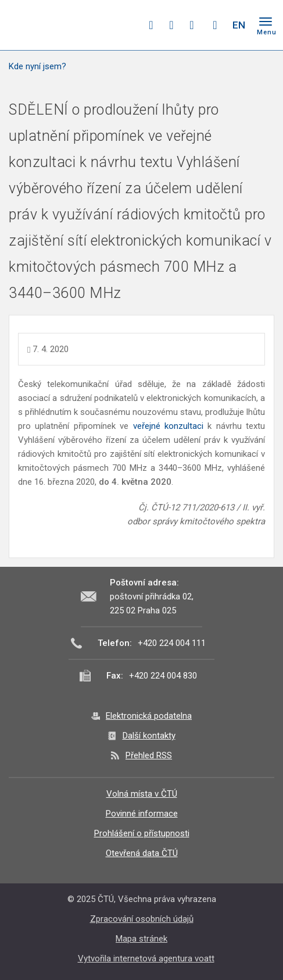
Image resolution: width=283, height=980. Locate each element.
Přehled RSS (149, 755)
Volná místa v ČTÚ (142, 794)
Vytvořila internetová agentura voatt (146, 958)
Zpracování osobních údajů (142, 919)
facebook (151, 25)
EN (239, 25)
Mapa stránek (141, 939)
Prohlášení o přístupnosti (142, 833)
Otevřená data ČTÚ (142, 853)
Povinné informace (142, 814)
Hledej (215, 25)
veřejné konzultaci (168, 426)
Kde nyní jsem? (37, 66)
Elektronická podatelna (149, 716)
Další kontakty (149, 736)
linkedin (192, 25)
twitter (171, 25)
